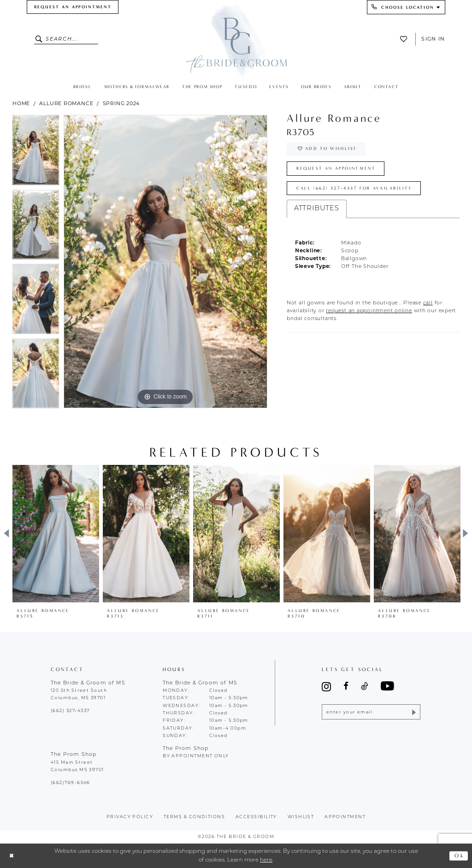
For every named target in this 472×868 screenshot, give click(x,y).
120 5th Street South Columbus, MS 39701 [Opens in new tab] (79, 694)
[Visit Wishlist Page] (406, 39)
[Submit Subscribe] (413, 712)
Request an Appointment (336, 168)
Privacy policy (130, 817)
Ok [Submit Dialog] (459, 856)
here (266, 860)
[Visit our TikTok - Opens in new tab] (364, 687)
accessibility (256, 817)
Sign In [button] (433, 39)
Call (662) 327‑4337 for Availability (354, 188)
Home (21, 103)
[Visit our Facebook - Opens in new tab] (346, 687)
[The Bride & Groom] (236, 40)
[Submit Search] (40, 39)
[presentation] (56, 534)
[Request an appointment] (73, 7)
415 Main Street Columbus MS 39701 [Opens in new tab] (77, 766)
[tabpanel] (36, 152)
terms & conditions (194, 817)
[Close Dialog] (12, 856)
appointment (345, 817)
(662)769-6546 (71, 783)
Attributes (317, 209)
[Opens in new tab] (428, 303)
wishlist (301, 817)
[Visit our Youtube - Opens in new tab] (387, 687)
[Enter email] (371, 712)
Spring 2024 (121, 103)
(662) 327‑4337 (70, 711)
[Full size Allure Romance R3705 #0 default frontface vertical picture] (165, 262)
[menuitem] (73, 7)
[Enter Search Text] (66, 39)
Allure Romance (66, 103)
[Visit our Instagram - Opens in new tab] (326, 687)
